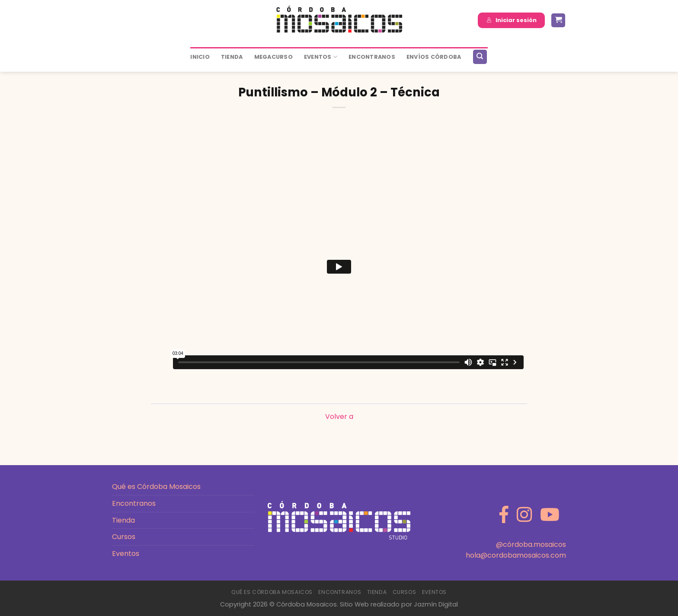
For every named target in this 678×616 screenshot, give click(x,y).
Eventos (321, 57)
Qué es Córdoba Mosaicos (156, 487)
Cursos (124, 537)
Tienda (232, 57)
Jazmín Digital (436, 604)
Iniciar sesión (512, 20)
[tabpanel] (339, 268)
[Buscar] (480, 57)
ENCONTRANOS (372, 57)
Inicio (200, 57)
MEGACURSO (273, 57)
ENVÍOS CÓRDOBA (434, 57)
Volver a (339, 417)
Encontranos (134, 503)
